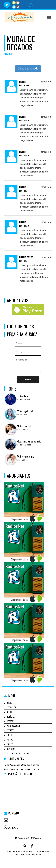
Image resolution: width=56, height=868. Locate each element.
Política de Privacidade (18, 753)
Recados (11, 721)
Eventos (10, 730)
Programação (13, 726)
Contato (11, 749)
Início (9, 703)
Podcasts (11, 707)
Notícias (11, 717)
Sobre (9, 712)
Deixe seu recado (28, 69)
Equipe (10, 744)
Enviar (28, 379)
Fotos (9, 735)
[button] (49, 18)
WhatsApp (13, 828)
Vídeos (10, 739)
